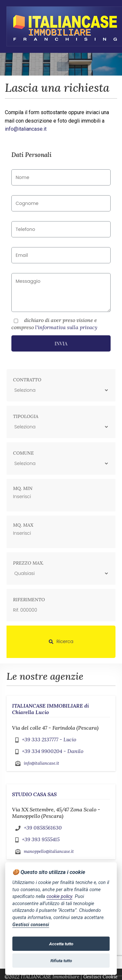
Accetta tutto (61, 944)
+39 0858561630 (43, 828)
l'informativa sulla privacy (66, 327)
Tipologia (26, 416)
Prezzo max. (28, 563)
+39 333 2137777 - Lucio (49, 739)
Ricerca (61, 641)
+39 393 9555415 (41, 839)
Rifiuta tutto (61, 961)
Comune (23, 453)
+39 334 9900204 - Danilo (53, 751)
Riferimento (29, 600)
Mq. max (23, 525)
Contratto (27, 380)
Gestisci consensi (31, 925)
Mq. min (23, 488)
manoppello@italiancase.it (49, 851)
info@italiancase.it (26, 129)
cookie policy (59, 896)
